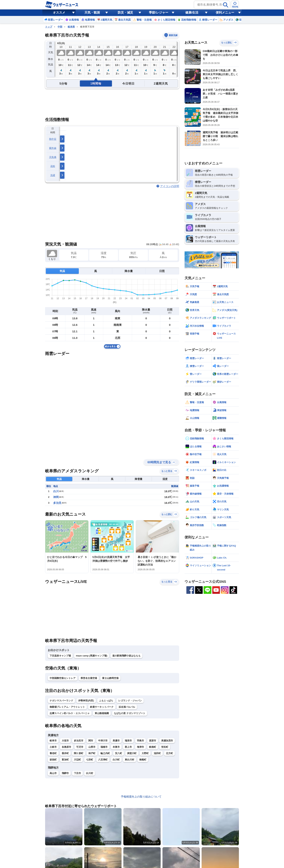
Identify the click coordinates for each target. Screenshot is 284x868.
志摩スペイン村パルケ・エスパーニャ (70, 713)
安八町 (119, 753)
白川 (56, 491)
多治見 (57, 503)
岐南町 (153, 747)
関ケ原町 (79, 753)
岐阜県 (71, 27)
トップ (49, 27)
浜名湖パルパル (127, 707)
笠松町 (165, 747)
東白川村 (130, 760)
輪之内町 (105, 753)
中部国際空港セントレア (63, 678)
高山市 (53, 773)
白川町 (116, 760)
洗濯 (53, 175)
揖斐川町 (132, 753)
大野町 (145, 753)
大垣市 (65, 741)
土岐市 (53, 747)
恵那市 (153, 741)
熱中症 (53, 139)
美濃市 (116, 741)
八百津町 (103, 760)
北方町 (169, 753)
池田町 (157, 753)
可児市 (80, 747)
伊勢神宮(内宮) (86, 701)
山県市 (92, 747)
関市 (91, 741)
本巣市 (116, 747)
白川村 (90, 773)
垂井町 (65, 753)
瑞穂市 (104, 747)
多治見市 (79, 741)
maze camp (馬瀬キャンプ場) (92, 656)
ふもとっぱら (106, 701)
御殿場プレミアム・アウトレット (67, 707)
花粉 (53, 166)
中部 (60, 27)
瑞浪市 (128, 741)
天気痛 (53, 157)
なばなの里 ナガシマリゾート (130, 713)
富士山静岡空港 (110, 678)
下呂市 (77, 773)
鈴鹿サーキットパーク (102, 707)
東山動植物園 (102, 713)
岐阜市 (53, 741)
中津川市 (103, 741)
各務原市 (66, 747)
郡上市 (128, 747)
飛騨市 (65, 773)
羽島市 (140, 741)
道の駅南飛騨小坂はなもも (126, 656)
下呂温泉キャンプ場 (60, 656)
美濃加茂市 (167, 741)
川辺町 (77, 760)
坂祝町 (53, 760)
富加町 (65, 760)
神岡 (56, 497)
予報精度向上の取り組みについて (141, 797)
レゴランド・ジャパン (130, 701)
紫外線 (53, 148)
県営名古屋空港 (89, 678)
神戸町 (92, 753)
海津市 (140, 747)
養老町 (53, 753)
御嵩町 (143, 760)
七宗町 (90, 760)
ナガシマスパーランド (61, 701)
